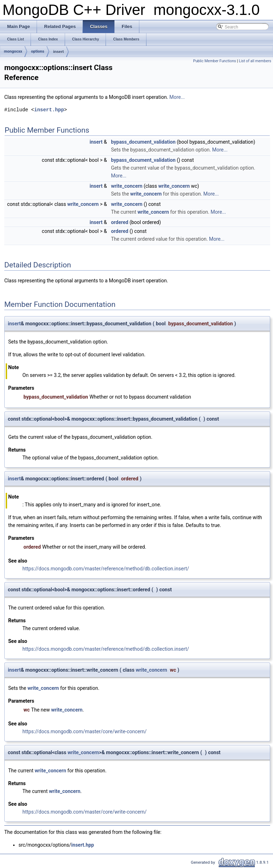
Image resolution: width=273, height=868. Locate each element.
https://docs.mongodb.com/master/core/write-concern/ (85, 731)
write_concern (127, 186)
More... (177, 97)
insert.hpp (49, 110)
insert (58, 52)
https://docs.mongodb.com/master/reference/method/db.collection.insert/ (106, 569)
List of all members (255, 61)
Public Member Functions (215, 61)
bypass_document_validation (143, 142)
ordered (120, 222)
